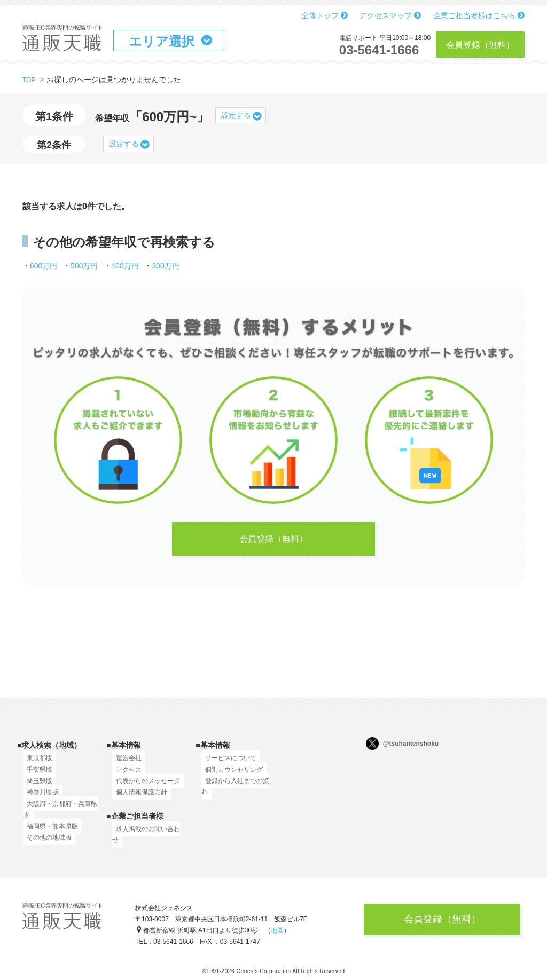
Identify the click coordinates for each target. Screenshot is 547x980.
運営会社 (125, 764)
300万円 (165, 266)
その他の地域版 (45, 844)
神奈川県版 (39, 799)
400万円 (125, 266)
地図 (277, 935)
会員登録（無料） (480, 45)
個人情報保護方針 (138, 799)
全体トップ (325, 15)
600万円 (44, 266)
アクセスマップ (390, 15)
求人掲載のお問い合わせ (147, 835)
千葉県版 (36, 776)
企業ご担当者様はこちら (479, 15)
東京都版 (36, 764)
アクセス (125, 776)
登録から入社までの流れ (237, 787)
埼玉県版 (36, 787)
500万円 (84, 266)
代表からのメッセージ (144, 787)
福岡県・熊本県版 (49, 832)
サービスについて (227, 764)
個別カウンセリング (230, 776)
